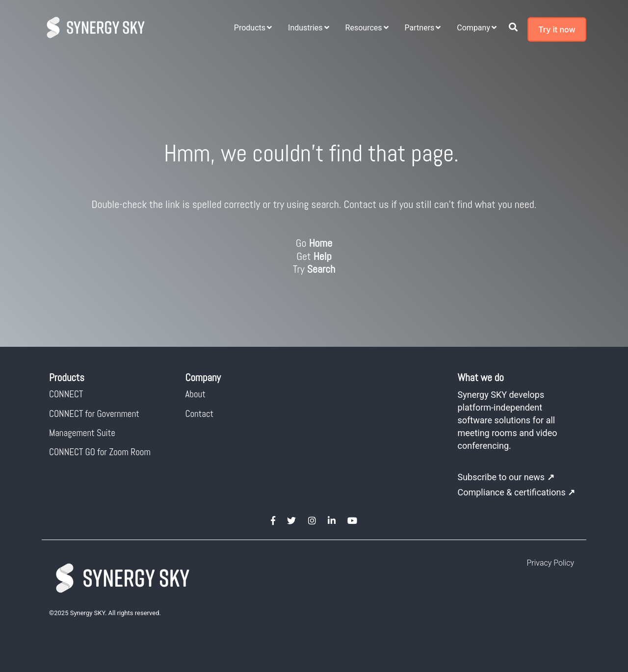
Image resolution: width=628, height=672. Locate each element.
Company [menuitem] (473, 28)
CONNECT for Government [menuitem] (94, 414)
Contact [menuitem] (200, 414)
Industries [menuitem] (305, 28)
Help (323, 256)
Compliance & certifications (517, 492)
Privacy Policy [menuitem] (550, 563)
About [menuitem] (196, 394)
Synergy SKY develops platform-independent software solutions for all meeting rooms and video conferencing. (508, 420)
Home (321, 243)
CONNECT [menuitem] (66, 394)
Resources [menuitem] (364, 28)
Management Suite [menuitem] (82, 433)
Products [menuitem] (250, 28)
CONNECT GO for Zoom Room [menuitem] (100, 452)
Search (321, 269)
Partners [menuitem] (420, 28)
